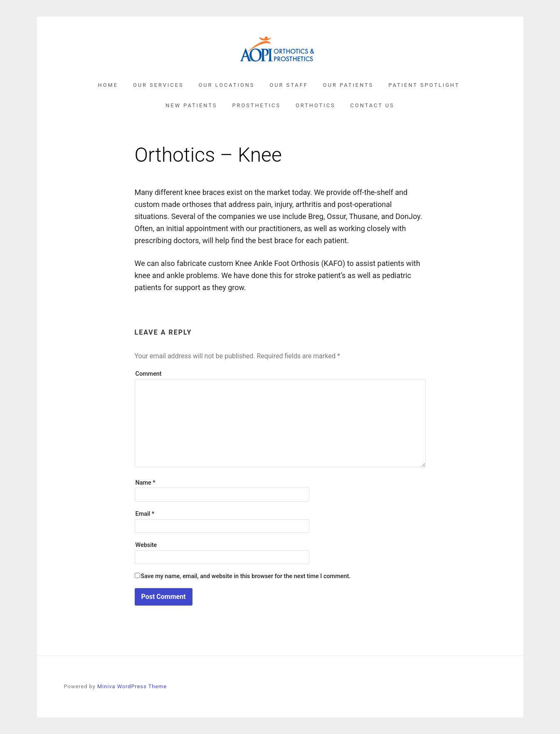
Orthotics (316, 105)
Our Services (158, 85)
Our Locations (227, 85)
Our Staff (289, 85)
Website (146, 545)
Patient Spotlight (424, 85)
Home (108, 85)
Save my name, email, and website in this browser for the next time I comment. (246, 576)
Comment (149, 374)
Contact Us (373, 105)
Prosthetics (256, 105)
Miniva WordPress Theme (132, 686)
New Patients (191, 105)
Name (146, 483)
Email (145, 514)
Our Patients (348, 85)
